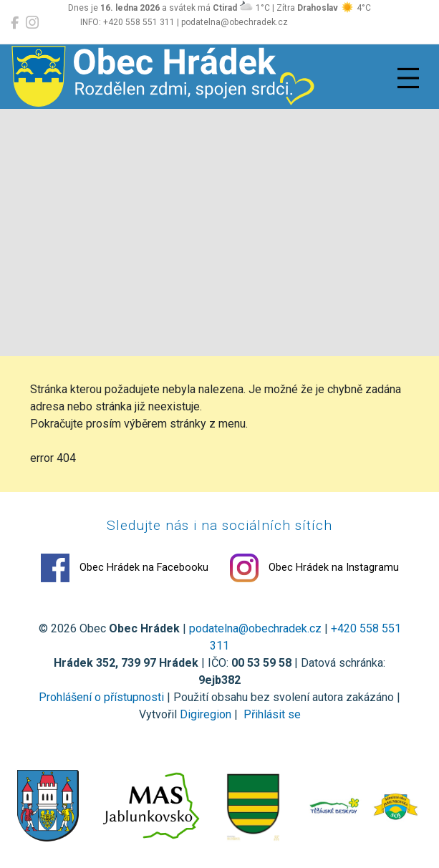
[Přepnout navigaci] (408, 78)
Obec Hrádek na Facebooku (125, 568)
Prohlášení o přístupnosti (101, 697)
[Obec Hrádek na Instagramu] (32, 23)
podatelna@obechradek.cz (255, 628)
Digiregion (206, 714)
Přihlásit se (271, 714)
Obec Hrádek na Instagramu (314, 568)
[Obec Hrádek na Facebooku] (15, 23)
